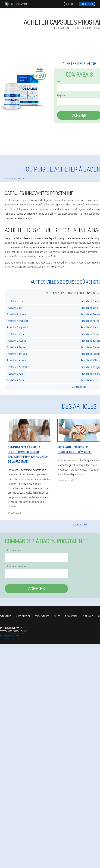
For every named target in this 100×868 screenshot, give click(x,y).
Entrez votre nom (13, 550)
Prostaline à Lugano (16, 314)
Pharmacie (88, 616)
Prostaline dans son (16, 360)
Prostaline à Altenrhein (18, 321)
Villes (57, 616)
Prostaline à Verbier (16, 374)
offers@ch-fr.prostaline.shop (13, 631)
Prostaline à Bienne (16, 347)
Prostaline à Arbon (16, 334)
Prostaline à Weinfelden (18, 367)
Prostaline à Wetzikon (17, 380)
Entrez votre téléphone (16, 566)
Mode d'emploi (23, 616)
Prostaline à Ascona (16, 341)
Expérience (5, 616)
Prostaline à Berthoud (17, 354)
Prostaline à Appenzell (17, 327)
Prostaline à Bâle (15, 308)
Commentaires (42, 616)
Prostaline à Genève (16, 301)
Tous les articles (79, 524)
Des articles (71, 616)
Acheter (36, 589)
